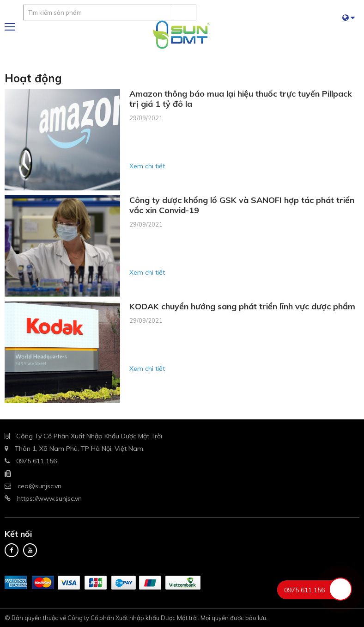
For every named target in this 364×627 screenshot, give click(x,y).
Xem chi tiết (147, 166)
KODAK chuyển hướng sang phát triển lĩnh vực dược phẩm (242, 307)
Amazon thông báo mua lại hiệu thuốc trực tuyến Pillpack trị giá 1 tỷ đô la (241, 99)
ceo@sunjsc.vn (39, 486)
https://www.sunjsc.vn (49, 498)
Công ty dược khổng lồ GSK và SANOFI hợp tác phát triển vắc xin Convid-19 (242, 205)
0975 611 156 (36, 461)
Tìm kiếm (185, 12)
